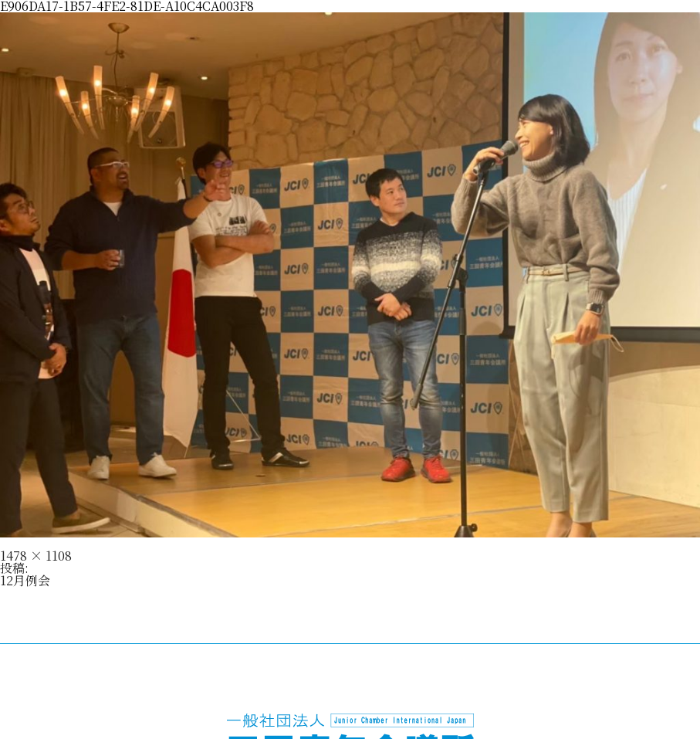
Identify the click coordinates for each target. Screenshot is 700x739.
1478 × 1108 (36, 556)
